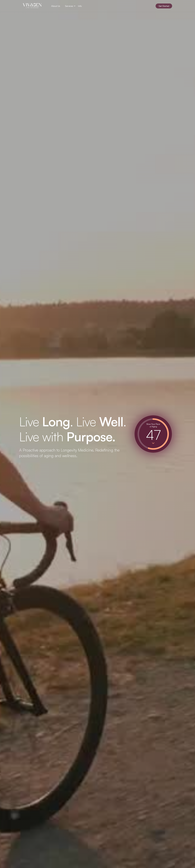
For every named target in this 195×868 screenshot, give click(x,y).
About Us (56, 6)
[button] (69, 6)
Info (80, 6)
